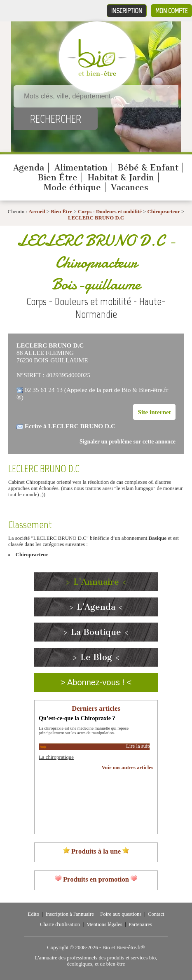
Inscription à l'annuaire (69, 914)
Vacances (130, 187)
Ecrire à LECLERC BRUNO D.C (70, 426)
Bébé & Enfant (148, 168)
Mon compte (171, 11)
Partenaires (140, 924)
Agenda (29, 168)
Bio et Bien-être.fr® (123, 947)
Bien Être (57, 177)
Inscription (127, 11)
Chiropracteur (164, 212)
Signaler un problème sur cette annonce (128, 442)
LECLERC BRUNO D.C (96, 218)
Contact (156, 914)
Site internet (154, 412)
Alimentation (81, 168)
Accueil (37, 212)
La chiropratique (56, 757)
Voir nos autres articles (128, 768)
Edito (33, 914)
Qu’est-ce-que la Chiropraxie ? (77, 718)
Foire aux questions (121, 914)
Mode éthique (72, 187)
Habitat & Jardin (121, 177)
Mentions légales (104, 924)
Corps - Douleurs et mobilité (110, 212)
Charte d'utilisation (60, 924)
